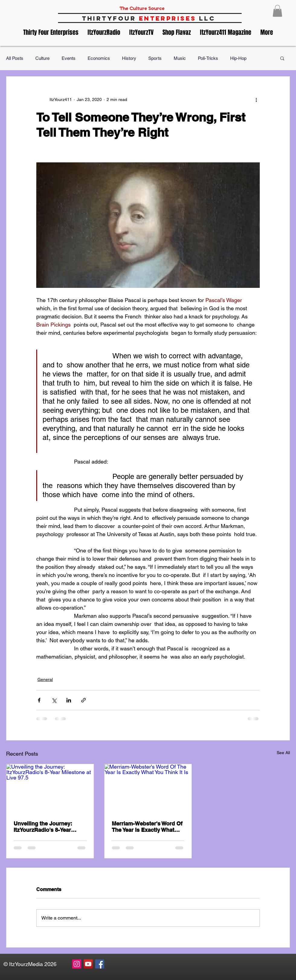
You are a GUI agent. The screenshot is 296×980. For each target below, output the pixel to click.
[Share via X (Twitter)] (54, 700)
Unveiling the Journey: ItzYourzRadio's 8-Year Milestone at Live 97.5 (43, 827)
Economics (99, 58)
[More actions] (256, 99)
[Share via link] (84, 700)
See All (283, 753)
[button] (277, 11)
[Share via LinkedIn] (69, 700)
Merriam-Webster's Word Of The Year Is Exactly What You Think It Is (147, 827)
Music (180, 58)
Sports (155, 58)
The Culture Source (142, 8)
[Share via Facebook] (39, 700)
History (129, 58)
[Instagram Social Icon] (77, 964)
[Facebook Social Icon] (100, 964)
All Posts (15, 58)
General (45, 679)
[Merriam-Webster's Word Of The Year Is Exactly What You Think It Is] (148, 789)
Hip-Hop (238, 58)
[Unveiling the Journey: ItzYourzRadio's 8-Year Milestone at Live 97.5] (50, 789)
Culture (42, 58)
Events (69, 58)
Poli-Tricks (208, 58)
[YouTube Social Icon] (88, 964)
